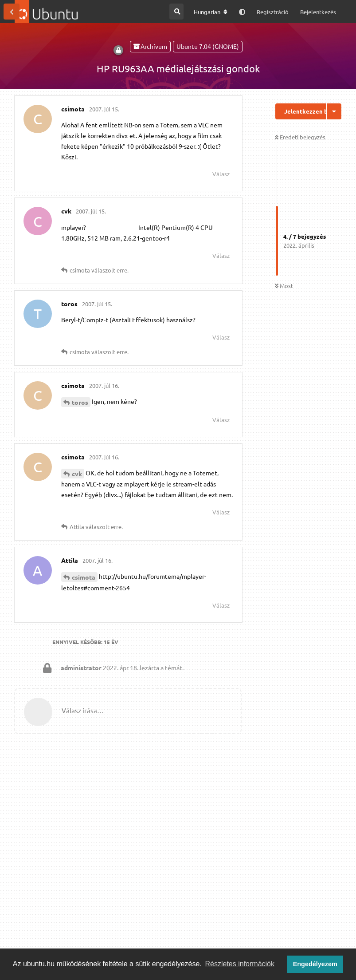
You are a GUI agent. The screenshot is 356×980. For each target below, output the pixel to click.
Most (284, 286)
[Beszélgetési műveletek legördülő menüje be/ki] (334, 111)
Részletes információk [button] (240, 964)
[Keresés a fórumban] (176, 12)
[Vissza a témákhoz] (12, 12)
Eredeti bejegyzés (300, 137)
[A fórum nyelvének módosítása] (211, 12)
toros (80, 402)
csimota (84, 577)
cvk (77, 474)
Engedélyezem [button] (315, 964)
